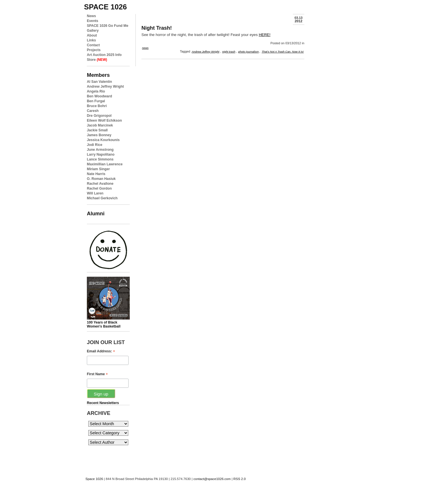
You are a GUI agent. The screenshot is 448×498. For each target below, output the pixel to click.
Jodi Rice (95, 145)
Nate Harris (96, 174)
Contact (93, 45)
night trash (229, 52)
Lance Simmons (100, 159)
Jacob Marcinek (100, 125)
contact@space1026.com (212, 479)
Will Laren (95, 193)
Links (91, 40)
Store (97, 60)
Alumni (96, 213)
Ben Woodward (99, 96)
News (91, 16)
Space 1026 (94, 479)
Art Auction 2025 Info (104, 55)
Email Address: (101, 351)
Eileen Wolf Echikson (104, 121)
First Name (97, 374)
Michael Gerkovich (102, 198)
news (145, 48)
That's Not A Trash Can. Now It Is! (283, 52)
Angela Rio (96, 91)
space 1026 (105, 7)
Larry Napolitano (101, 154)
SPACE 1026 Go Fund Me (108, 26)
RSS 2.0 (240, 479)
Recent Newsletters (103, 403)
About (92, 35)
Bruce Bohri (97, 106)
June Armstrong (100, 150)
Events (93, 21)
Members (98, 75)
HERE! (265, 35)
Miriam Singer (98, 169)
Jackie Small (97, 130)
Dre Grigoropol (99, 116)
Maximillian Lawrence (105, 164)
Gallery (93, 31)
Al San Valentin (99, 82)
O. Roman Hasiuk (101, 179)
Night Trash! (157, 28)
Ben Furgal (96, 101)
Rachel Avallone (100, 184)
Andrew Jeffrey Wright (105, 87)
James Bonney (99, 135)
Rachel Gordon (99, 188)
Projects (94, 50)
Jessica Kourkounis (103, 140)
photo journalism (248, 52)
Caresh (93, 111)
